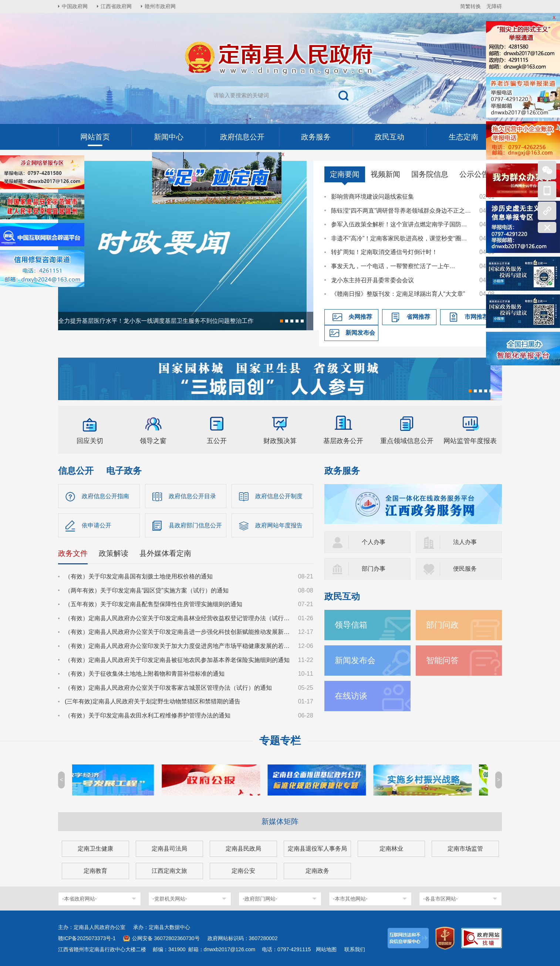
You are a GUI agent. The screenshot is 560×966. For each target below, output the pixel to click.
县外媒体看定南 (165, 553)
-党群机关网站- (170, 899)
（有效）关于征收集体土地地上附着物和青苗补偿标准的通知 (145, 674)
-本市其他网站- (350, 899)
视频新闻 (385, 174)
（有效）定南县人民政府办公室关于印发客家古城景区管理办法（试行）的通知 (168, 688)
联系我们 (355, 949)
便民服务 (465, 569)
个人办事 (374, 542)
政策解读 (114, 553)
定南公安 (243, 871)
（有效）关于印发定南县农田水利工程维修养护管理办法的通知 (148, 715)
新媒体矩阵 (280, 821)
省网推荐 (418, 317)
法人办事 (465, 542)
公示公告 (474, 174)
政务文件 (73, 553)
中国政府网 (75, 6)
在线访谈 (351, 696)
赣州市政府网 (160, 6)
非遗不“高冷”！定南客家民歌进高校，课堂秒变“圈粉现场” (402, 238)
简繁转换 (470, 6)
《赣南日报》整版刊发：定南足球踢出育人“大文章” (398, 294)
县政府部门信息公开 (195, 525)
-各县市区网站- (440, 899)
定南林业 (391, 849)
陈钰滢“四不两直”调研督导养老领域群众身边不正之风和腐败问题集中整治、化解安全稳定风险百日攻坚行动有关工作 (402, 211)
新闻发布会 (360, 333)
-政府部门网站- (260, 899)
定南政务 (317, 871)
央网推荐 (360, 317)
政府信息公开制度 (279, 496)
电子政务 (124, 471)
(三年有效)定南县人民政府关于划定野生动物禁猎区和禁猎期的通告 (153, 701)
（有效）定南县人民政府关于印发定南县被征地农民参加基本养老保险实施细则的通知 (177, 660)
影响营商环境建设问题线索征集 (372, 197)
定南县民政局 (243, 849)
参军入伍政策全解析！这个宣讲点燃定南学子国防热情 (402, 224)
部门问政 (442, 625)
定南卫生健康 (95, 849)
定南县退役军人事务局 (317, 849)
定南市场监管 (465, 849)
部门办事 (374, 569)
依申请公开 (97, 525)
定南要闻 (345, 174)
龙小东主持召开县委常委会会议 (372, 280)
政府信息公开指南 (105, 496)
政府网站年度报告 (279, 525)
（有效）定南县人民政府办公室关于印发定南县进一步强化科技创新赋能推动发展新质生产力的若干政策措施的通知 (178, 632)
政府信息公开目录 (192, 496)
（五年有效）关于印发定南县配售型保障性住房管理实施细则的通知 (154, 604)
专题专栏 (280, 741)
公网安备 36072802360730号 (166, 938)
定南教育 (95, 871)
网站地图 (326, 949)
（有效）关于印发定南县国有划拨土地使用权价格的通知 (139, 576)
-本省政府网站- (79, 899)
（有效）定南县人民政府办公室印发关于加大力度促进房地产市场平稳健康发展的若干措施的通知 (178, 646)
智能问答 (442, 660)
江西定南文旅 (169, 871)
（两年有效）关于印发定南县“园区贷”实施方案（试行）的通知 (147, 590)
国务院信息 (430, 174)
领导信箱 (351, 625)
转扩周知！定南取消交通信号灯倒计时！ (384, 252)
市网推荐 (476, 317)
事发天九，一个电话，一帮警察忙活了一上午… (393, 266)
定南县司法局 (169, 849)
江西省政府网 (116, 6)
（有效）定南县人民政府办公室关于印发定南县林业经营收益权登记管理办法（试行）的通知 (178, 618)
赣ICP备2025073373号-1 (87, 938)
